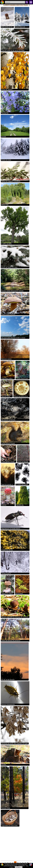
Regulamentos (22, 866)
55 (28, 863)
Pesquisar (27, 2)
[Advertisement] (16, 844)
